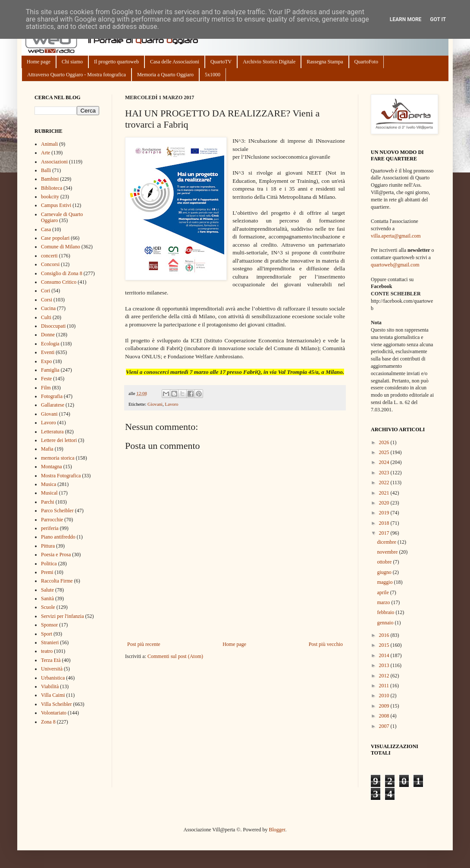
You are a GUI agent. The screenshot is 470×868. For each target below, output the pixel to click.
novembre (388, 552)
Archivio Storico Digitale (269, 62)
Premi (47, 572)
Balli (46, 170)
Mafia (47, 449)
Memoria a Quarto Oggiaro (165, 75)
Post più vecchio (326, 644)
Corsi (47, 300)
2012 (385, 676)
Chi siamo (72, 62)
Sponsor (49, 625)
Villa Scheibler (56, 704)
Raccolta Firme (57, 581)
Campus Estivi (56, 205)
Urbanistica (53, 678)
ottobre (385, 562)
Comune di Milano (61, 247)
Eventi (48, 352)
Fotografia (52, 396)
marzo (384, 602)
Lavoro (171, 404)
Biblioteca (52, 188)
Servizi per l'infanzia (62, 616)
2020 (385, 503)
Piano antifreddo (58, 537)
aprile (383, 592)
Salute (47, 590)
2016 (385, 635)
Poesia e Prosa (56, 555)
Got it (438, 19)
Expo (46, 361)
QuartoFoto (366, 62)
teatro (47, 651)
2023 (385, 473)
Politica (49, 564)
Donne (48, 335)
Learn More (406, 19)
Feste (46, 379)
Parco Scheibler (57, 511)
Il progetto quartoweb (116, 62)
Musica (49, 484)
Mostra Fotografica (61, 476)
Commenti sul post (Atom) (175, 656)
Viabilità (50, 686)
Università (52, 669)
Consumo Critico (59, 282)
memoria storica (58, 458)
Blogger (277, 830)
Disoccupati (53, 326)
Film (46, 388)
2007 (385, 726)
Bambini (50, 179)
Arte (45, 153)
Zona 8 (48, 722)
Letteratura (52, 432)
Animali (49, 144)
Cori (45, 291)
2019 (385, 513)
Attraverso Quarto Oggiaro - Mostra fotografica (77, 75)
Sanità (47, 599)
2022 (385, 483)
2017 (385, 533)
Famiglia (50, 370)
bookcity (50, 197)
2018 (385, 523)
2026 (385, 442)
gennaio (386, 623)
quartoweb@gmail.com (395, 265)
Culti (46, 317)
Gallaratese (53, 405)
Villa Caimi (53, 695)
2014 (385, 655)
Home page (39, 62)
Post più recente (144, 644)
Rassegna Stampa (325, 62)
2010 (385, 696)
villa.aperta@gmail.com (396, 236)
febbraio (386, 612)
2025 (385, 452)
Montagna (52, 467)
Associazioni (54, 162)
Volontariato (54, 713)
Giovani (155, 404)
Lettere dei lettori (59, 440)
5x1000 (213, 75)
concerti (49, 256)
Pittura (48, 546)
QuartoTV (221, 62)
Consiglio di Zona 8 (62, 273)
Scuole (48, 607)
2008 (385, 716)
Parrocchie (52, 520)
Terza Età (51, 660)
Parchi (48, 502)
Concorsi (50, 264)
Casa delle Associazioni (175, 62)
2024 (385, 462)
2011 (385, 686)
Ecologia (50, 344)
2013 (385, 665)
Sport (47, 634)
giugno (385, 572)
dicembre (387, 542)
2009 (385, 706)
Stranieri (50, 642)
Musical (49, 493)
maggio (385, 582)
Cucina (48, 308)
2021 (385, 493)
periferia (50, 528)
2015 (385, 645)
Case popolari (55, 238)
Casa (46, 229)
